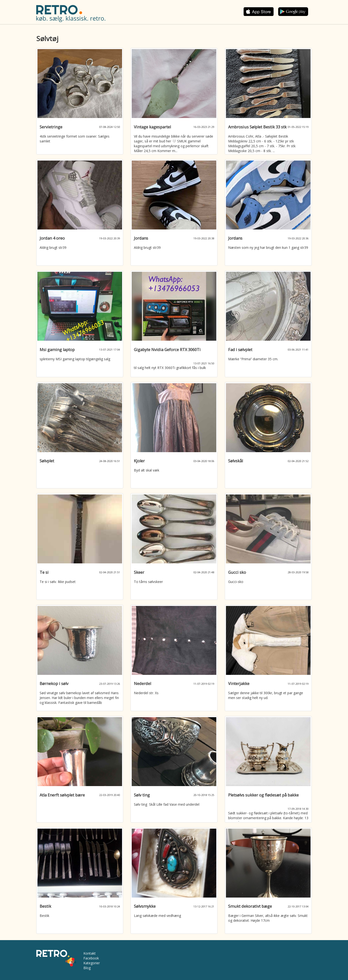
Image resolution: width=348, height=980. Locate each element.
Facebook (91, 958)
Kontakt (90, 953)
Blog (87, 968)
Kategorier (92, 963)
